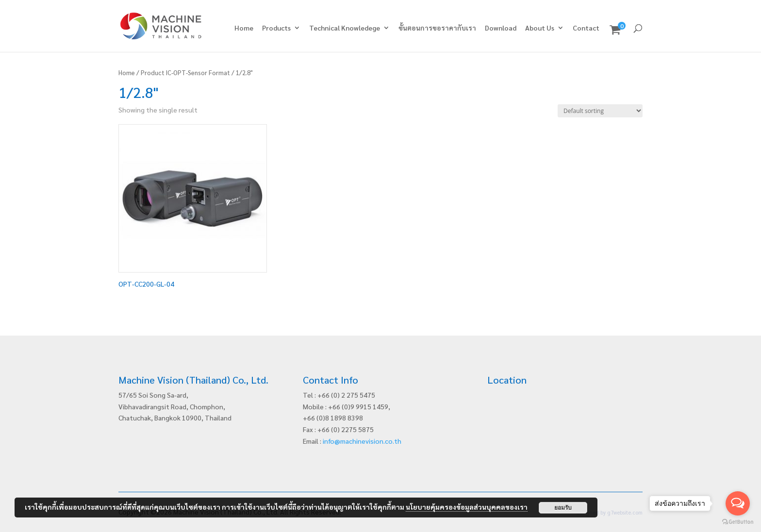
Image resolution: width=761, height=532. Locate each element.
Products (276, 28)
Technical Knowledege (345, 28)
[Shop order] (600, 111)
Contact (586, 28)
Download (501, 28)
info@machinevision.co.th (362, 441)
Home (244, 28)
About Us (540, 28)
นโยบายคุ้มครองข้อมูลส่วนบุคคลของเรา (467, 507)
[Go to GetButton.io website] (738, 522)
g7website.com (625, 512)
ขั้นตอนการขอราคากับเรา (437, 28)
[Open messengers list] (738, 503)
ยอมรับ (563, 508)
